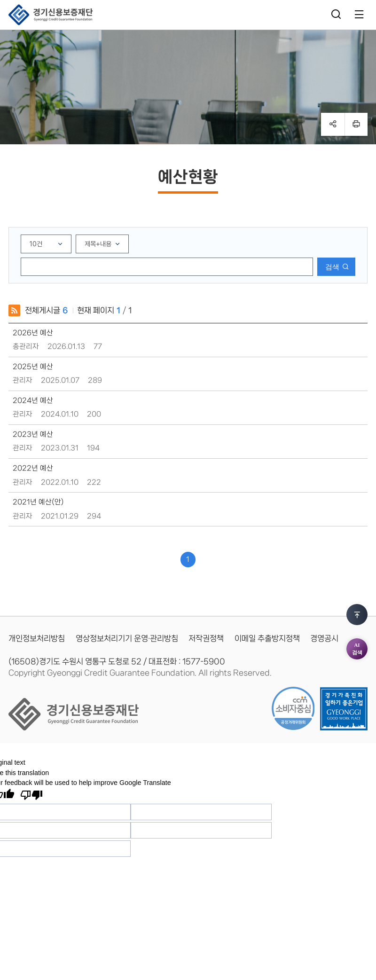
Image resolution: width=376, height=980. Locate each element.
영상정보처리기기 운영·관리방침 (127, 638)
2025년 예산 (33, 367)
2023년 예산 (33, 434)
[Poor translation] (31, 795)
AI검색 (357, 585)
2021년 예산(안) (38, 502)
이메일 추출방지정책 (267, 638)
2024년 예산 (33, 400)
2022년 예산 (33, 468)
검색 (332, 267)
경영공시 (324, 638)
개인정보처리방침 (37, 638)
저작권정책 (206, 638)
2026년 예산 (33, 333)
